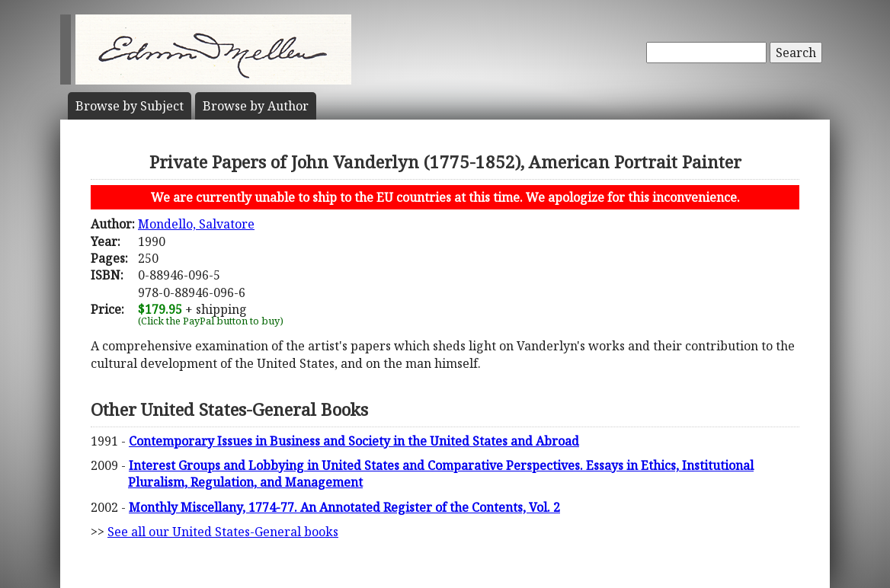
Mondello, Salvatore (196, 224)
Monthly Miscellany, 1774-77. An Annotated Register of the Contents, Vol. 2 (344, 507)
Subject (130, 106)
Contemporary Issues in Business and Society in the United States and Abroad (354, 441)
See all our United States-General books (223, 532)
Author (256, 106)
